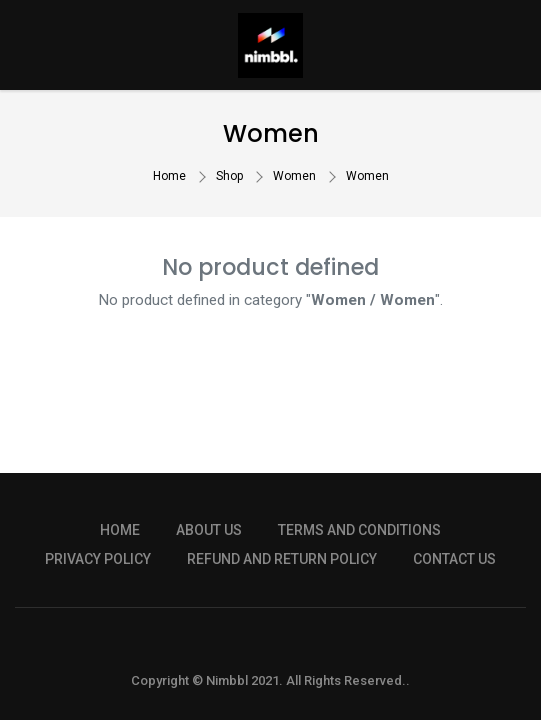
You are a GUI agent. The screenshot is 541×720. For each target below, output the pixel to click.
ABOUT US (209, 530)
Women (294, 176)
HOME (120, 530)
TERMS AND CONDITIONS (359, 530)
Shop (229, 176)
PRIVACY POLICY (98, 559)
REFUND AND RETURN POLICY (282, 559)
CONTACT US (454, 559)
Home (169, 176)
